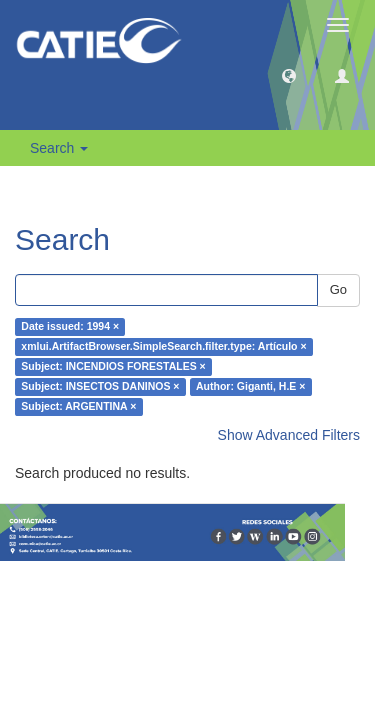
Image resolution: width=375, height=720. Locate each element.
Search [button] (59, 148)
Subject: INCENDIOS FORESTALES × (113, 367)
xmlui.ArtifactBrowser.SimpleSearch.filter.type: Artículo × (163, 347)
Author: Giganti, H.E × (250, 387)
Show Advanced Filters (289, 435)
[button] (289, 75)
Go (338, 289)
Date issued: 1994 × (70, 327)
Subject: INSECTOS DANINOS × (100, 387)
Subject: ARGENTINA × (78, 407)
